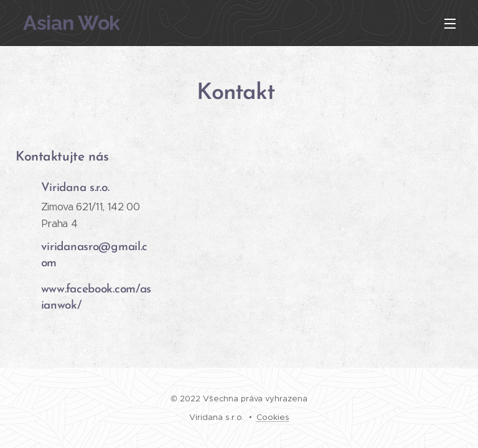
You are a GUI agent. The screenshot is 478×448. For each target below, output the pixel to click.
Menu (450, 24)
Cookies (273, 417)
